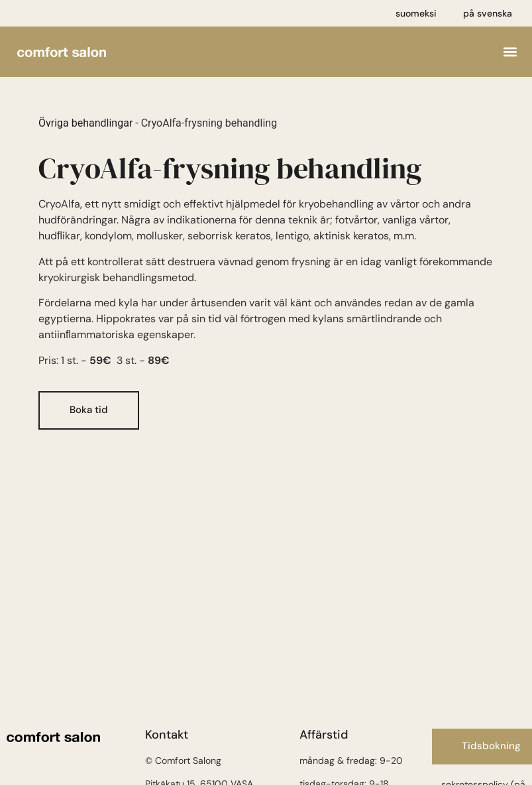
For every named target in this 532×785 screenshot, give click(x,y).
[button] (510, 52)
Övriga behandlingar (85, 123)
